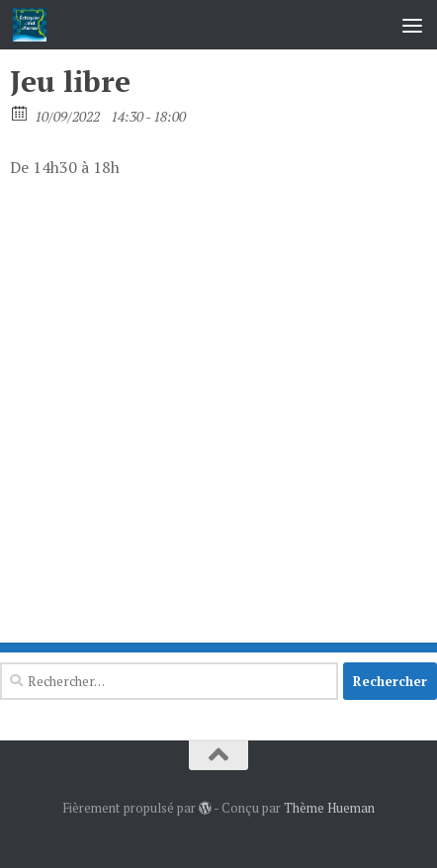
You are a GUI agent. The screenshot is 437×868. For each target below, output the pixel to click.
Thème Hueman (329, 808)
